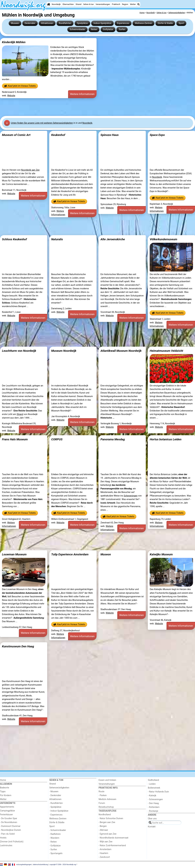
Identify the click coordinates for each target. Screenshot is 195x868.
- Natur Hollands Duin (158, 792)
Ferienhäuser (6, 815)
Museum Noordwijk (64, 351)
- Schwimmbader (58, 830)
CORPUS (57, 439)
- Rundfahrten (56, 803)
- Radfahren (55, 834)
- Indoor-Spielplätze (59, 811)
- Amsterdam (105, 849)
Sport (181, 23)
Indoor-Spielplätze (102, 23)
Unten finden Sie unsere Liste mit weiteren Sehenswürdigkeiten (42, 123)
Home (3, 780)
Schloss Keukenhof (14, 239)
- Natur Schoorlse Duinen (111, 818)
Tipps (3, 792)
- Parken (103, 795)
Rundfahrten (65, 23)
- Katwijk (152, 796)
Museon (106, 554)
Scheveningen (131, 496)
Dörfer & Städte (165, 23)
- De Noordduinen (9, 822)
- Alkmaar (103, 830)
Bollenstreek (154, 788)
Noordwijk (56, 4)
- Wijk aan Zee (105, 842)
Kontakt (152, 827)
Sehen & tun (89, 4)
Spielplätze (82, 23)
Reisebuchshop (106, 807)
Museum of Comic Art (16, 135)
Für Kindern (6, 795)
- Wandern (54, 838)
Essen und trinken (107, 780)
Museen (15, 23)
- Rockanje (153, 811)
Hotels (3, 838)
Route (101, 792)
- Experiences (56, 815)
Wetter (133, 4)
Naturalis (57, 239)
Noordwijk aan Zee (30, 170)
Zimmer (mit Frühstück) (12, 842)
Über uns (152, 819)
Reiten (94, 29)
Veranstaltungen (103, 4)
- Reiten (53, 842)
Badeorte (4, 788)
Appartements (7, 807)
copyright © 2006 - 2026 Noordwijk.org (63, 865)
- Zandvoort (104, 857)
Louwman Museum (14, 554)
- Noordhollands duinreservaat (113, 838)
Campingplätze (7, 811)
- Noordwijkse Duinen (10, 830)
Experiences (123, 23)
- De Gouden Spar (9, 818)
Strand (78, 4)
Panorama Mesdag (113, 439)
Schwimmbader (77, 29)
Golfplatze (108, 29)
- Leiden (152, 784)
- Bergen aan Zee (107, 822)
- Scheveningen (155, 799)
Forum (102, 803)
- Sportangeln (56, 853)
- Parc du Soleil (7, 834)
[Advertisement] (93, 107)
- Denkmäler (55, 795)
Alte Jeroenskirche (113, 239)
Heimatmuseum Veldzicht (166, 351)
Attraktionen (47, 23)
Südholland (154, 780)
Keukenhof (58, 135)
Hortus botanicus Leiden (166, 439)
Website (11, 96)
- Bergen (103, 826)
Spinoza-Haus (110, 135)
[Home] (49, 4)
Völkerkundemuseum (163, 239)
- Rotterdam (154, 807)
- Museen (54, 792)
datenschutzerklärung (40, 865)
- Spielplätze (55, 807)
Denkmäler (30, 23)
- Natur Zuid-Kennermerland (112, 846)
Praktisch (116, 4)
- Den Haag (153, 803)
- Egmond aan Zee (107, 834)
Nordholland (105, 815)
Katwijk (173, 593)
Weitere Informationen (82, 94)
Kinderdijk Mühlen (14, 42)
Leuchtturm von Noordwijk (19, 351)
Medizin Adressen (107, 799)
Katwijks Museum (161, 554)
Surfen (122, 29)
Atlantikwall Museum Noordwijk (121, 351)
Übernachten (68, 4)
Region (125, 4)
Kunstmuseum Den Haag (18, 646)
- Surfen (53, 850)
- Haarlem (103, 853)
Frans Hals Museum (15, 439)
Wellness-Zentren (144, 23)
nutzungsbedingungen (24, 865)
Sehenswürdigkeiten (59, 788)
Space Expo (157, 135)
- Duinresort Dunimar (10, 826)
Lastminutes (6, 846)
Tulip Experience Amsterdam (70, 554)
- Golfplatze (55, 846)
